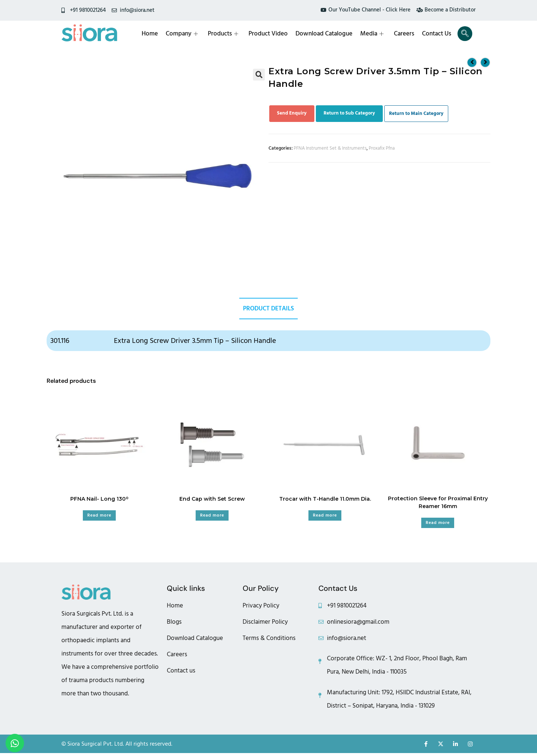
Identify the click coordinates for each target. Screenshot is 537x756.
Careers (405, 34)
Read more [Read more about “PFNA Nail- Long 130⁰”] (99, 516)
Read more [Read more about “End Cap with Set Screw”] (212, 516)
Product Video (271, 34)
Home (154, 34)
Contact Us (437, 34)
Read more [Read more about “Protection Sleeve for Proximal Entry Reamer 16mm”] (438, 523)
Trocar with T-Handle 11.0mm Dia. (325, 500)
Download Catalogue (326, 34)
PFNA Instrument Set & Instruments (330, 148)
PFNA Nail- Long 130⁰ (99, 500)
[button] (259, 75)
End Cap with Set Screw (212, 500)
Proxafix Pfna (382, 148)
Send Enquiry (292, 113)
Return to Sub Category (349, 113)
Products (226, 34)
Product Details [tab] (268, 309)
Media (374, 34)
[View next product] (485, 62)
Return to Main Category (416, 113)
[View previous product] (472, 62)
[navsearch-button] (465, 34)
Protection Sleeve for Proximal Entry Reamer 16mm (438, 503)
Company (185, 34)
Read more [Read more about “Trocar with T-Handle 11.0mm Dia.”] (325, 516)
